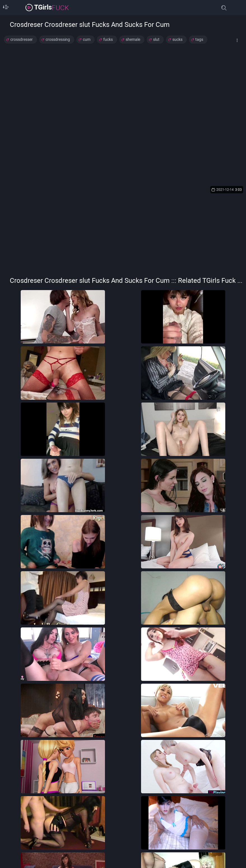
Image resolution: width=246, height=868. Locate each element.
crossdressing (58, 39)
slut (156, 39)
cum (87, 39)
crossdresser (22, 39)
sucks (177, 39)
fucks (108, 39)
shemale (133, 39)
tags (199, 39)
